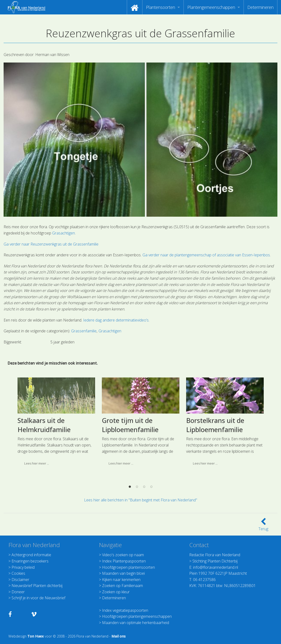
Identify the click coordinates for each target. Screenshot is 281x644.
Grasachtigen (64, 233)
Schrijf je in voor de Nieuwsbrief (38, 598)
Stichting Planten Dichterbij (215, 561)
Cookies (18, 573)
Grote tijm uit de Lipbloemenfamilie (130, 465)
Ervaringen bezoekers (30, 561)
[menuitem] (135, 7)
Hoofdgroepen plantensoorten (128, 567)
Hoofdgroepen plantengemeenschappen (137, 616)
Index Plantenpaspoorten (124, 561)
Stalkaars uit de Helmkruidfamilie (44, 465)
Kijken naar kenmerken (121, 580)
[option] (56, 463)
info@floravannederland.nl (216, 567)
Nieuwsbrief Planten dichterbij (37, 586)
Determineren (260, 7)
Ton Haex (36, 636)
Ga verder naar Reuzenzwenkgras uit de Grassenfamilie (51, 244)
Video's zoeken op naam (123, 555)
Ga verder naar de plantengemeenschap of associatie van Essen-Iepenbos (206, 255)
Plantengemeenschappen (211, 7)
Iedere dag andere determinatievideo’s (116, 320)
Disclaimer (20, 580)
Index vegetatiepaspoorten (125, 610)
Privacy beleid (23, 567)
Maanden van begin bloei (123, 573)
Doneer (18, 592)
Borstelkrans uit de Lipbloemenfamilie (215, 465)
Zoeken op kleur (116, 592)
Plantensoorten (161, 7)
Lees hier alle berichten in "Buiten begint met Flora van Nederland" (141, 500)
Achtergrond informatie (31, 555)
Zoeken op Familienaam (122, 586)
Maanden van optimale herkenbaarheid (136, 623)
